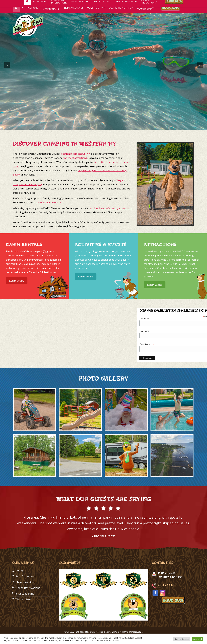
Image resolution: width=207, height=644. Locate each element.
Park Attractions (26, 576)
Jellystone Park (25, 594)
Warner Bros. (24, 599)
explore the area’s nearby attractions (111, 208)
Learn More (17, 281)
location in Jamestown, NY (75, 154)
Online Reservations (28, 588)
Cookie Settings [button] (182, 639)
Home (19, 571)
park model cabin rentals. (48, 203)
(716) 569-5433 (166, 585)
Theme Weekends (26, 582)
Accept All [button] (198, 639)
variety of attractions (75, 158)
